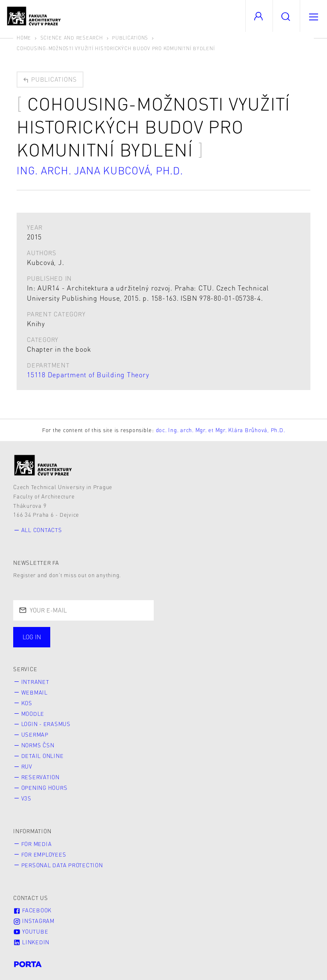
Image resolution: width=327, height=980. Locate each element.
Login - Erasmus (46, 724)
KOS (27, 703)
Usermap (35, 735)
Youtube (31, 932)
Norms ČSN (38, 745)
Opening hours (44, 788)
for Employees (44, 855)
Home (24, 38)
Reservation (40, 777)
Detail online (43, 756)
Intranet (35, 682)
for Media (37, 844)
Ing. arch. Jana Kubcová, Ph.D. (100, 170)
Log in (32, 637)
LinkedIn (31, 942)
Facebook (32, 910)
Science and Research (72, 38)
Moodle (33, 714)
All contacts (42, 530)
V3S (26, 798)
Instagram (34, 921)
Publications (130, 38)
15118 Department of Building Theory (88, 375)
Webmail (34, 692)
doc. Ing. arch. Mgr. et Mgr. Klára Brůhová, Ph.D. (221, 430)
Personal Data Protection (62, 865)
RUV (27, 766)
